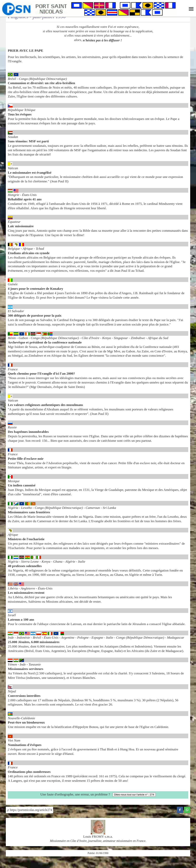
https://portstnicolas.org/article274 (29, 810)
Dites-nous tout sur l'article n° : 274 (134, 795)
